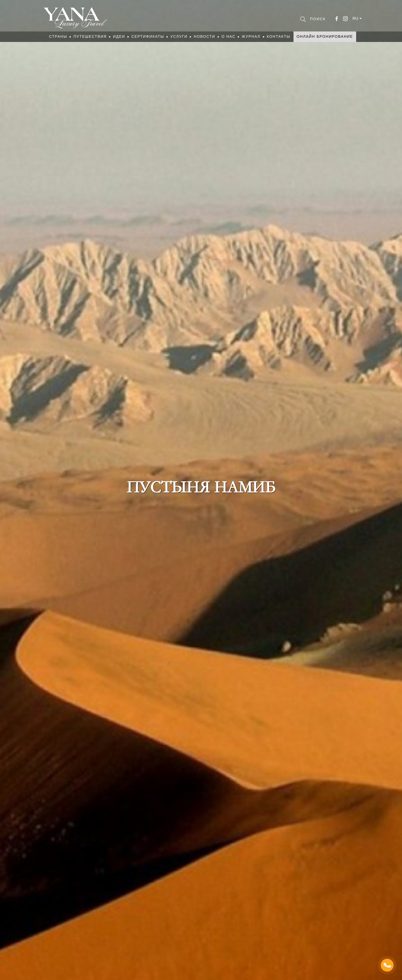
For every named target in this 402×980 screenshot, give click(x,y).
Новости (204, 36)
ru (355, 18)
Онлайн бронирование (325, 36)
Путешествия (90, 36)
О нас (228, 36)
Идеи (119, 36)
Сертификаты (148, 36)
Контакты (279, 36)
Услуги (179, 36)
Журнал (251, 36)
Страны (58, 36)
